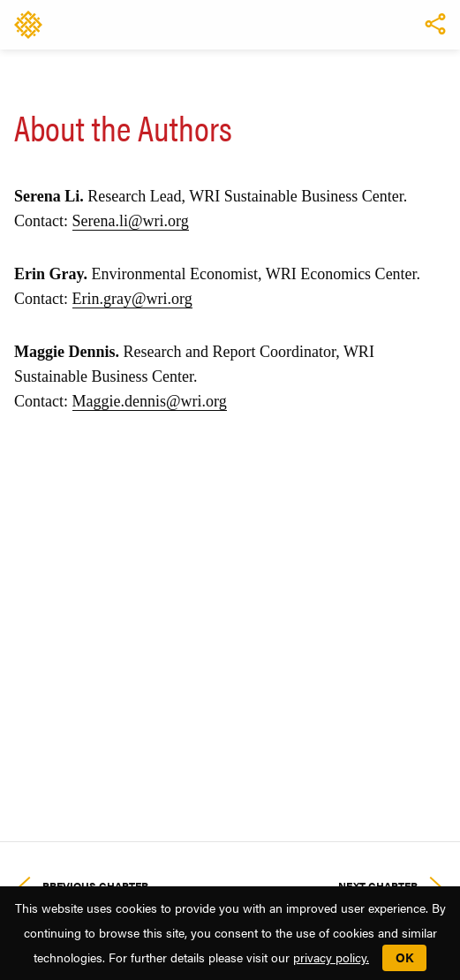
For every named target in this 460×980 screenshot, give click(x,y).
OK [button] (404, 957)
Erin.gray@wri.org (132, 299)
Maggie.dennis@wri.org (150, 401)
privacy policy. (331, 957)
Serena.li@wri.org (131, 221)
